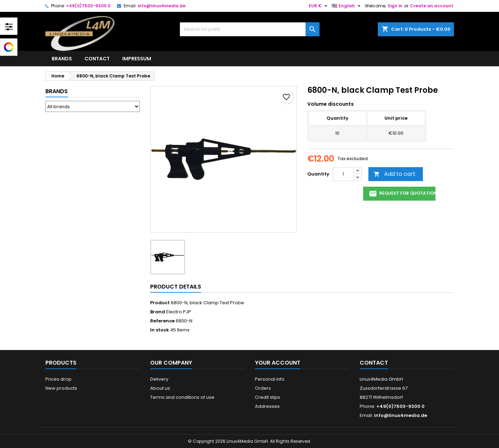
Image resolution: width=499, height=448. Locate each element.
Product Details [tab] (176, 287)
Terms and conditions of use (182, 397)
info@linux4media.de (162, 6)
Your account (278, 363)
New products (61, 388)
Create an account (432, 6)
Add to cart (395, 174)
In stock (160, 330)
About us (160, 388)
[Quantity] (343, 174)
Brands (62, 59)
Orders (263, 388)
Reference (162, 321)
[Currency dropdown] (319, 6)
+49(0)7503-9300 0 (88, 6)
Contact (97, 59)
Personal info (270, 379)
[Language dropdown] (347, 6)
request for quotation (402, 194)
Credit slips (267, 397)
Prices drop (58, 379)
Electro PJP (179, 312)
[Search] (250, 29)
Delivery (159, 379)
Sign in (395, 6)
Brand (158, 312)
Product (160, 303)
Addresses (267, 406)
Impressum (137, 59)
